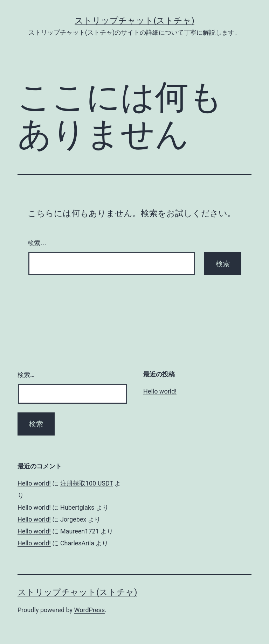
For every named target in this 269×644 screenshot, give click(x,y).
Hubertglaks (77, 507)
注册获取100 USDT (87, 483)
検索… (37, 243)
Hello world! (160, 391)
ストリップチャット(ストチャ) (134, 21)
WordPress (89, 610)
